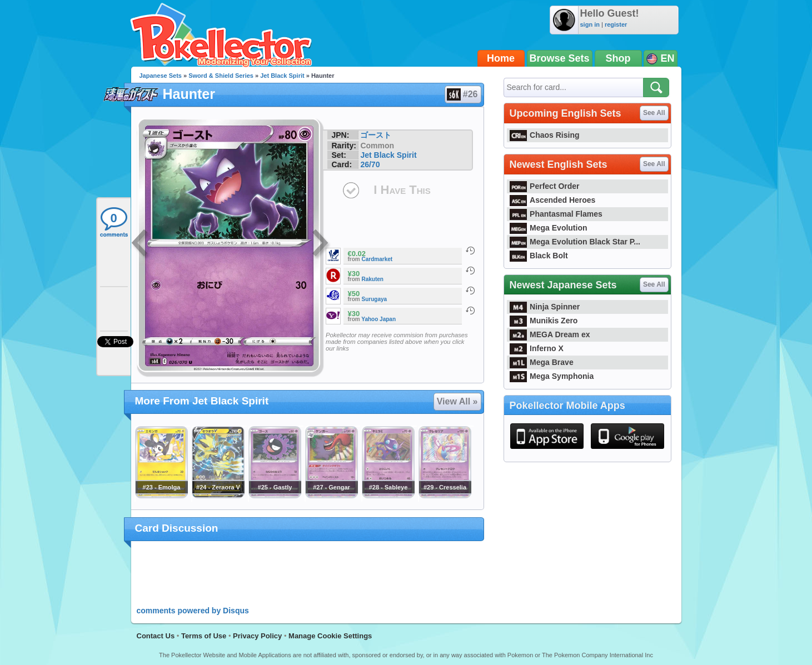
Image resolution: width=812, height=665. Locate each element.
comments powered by (193, 611)
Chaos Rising (545, 135)
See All (654, 113)
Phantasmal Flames (556, 214)
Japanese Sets (161, 76)
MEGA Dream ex (550, 334)
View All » (457, 401)
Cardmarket (377, 259)
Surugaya (375, 299)
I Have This (402, 190)
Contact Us (156, 636)
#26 (462, 94)
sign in (590, 24)
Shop (618, 58)
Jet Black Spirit (282, 76)
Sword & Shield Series (221, 76)
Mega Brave (542, 362)
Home (501, 58)
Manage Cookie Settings (330, 636)
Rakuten (373, 279)
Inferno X (537, 348)
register (616, 24)
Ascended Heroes (553, 200)
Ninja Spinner (545, 307)
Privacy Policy (257, 636)
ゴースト (376, 135)
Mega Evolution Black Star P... (575, 242)
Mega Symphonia (552, 376)
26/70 (370, 164)
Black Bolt (539, 256)
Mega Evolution (549, 228)
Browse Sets (560, 58)
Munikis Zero (544, 321)
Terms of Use (204, 636)
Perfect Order (545, 186)
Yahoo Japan (378, 319)
